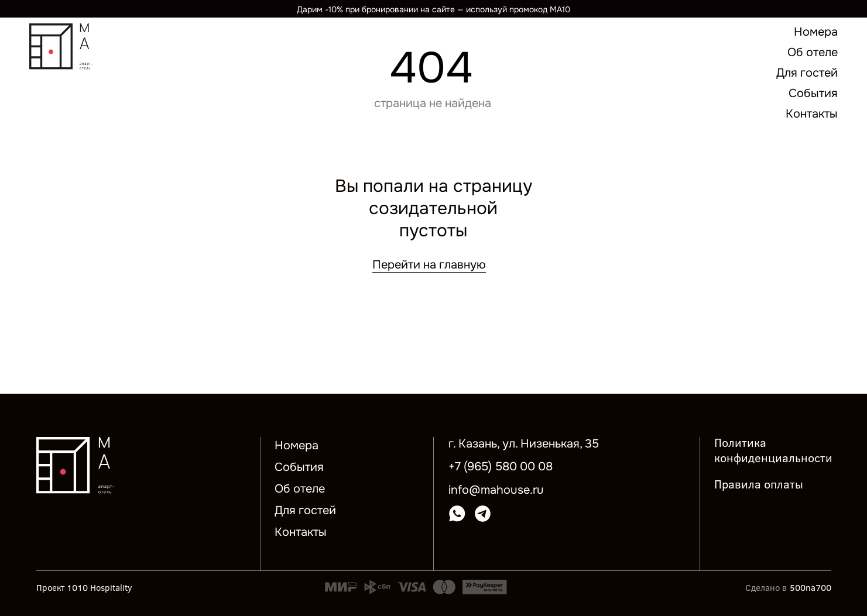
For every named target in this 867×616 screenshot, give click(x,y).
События (299, 467)
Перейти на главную (429, 265)
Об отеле (300, 489)
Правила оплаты (759, 484)
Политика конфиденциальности (773, 450)
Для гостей (305, 510)
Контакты (301, 532)
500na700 (811, 587)
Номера (297, 445)
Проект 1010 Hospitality (84, 587)
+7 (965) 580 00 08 (501, 467)
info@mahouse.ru (496, 490)
